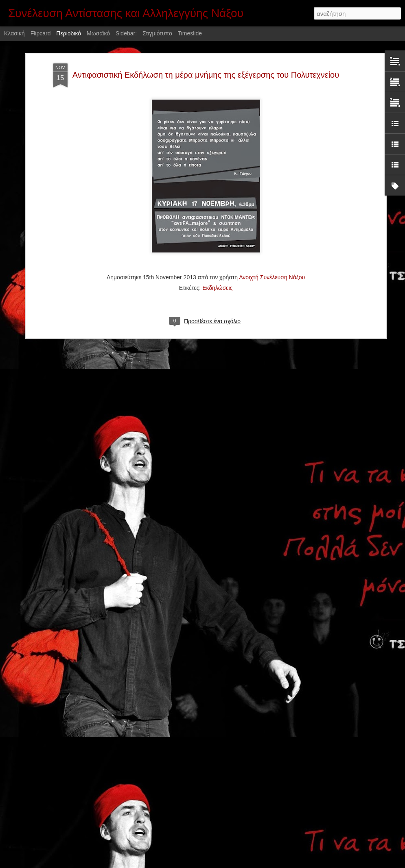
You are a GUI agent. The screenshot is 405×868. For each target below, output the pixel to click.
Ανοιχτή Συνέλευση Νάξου (272, 218)
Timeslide (190, 33)
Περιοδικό (69, 33)
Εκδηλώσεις (217, 228)
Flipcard (41, 33)
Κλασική (14, 33)
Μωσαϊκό (98, 33)
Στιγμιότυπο (157, 33)
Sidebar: (126, 33)
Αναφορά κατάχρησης (251, 864)
